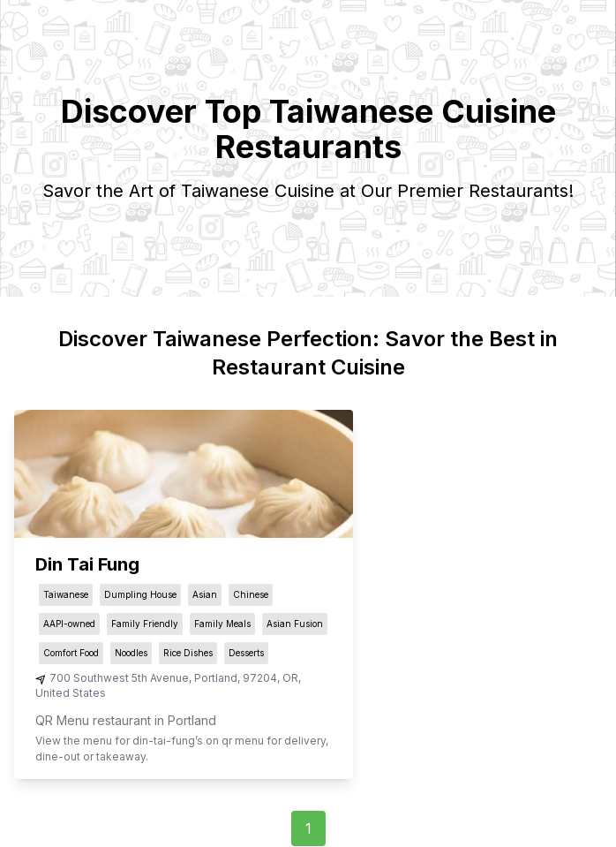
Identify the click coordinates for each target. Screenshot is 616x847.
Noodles (131, 653)
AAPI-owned (69, 624)
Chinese (251, 594)
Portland (216, 678)
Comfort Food (71, 653)
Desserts (246, 653)
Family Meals (222, 624)
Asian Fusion (295, 624)
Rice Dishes (188, 653)
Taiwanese (66, 594)
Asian (205, 594)
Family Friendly (145, 624)
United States (71, 693)
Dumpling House (140, 594)
